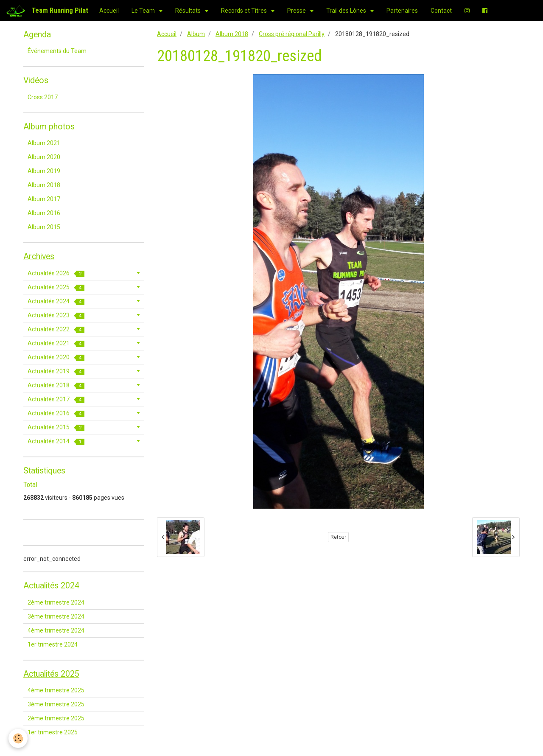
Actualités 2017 (56, 399)
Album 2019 (44, 171)
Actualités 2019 (56, 371)
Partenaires (402, 11)
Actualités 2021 (56, 343)
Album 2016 (44, 213)
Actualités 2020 (56, 357)
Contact (441, 11)
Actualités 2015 (56, 427)
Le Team (144, 11)
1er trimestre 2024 (53, 644)
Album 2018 (232, 34)
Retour (338, 537)
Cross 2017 (43, 97)
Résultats (189, 11)
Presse (297, 11)
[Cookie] (18, 738)
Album (196, 34)
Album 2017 (44, 199)
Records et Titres (245, 11)
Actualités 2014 (56, 441)
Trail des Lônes (347, 11)
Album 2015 (44, 227)
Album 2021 (44, 143)
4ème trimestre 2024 (56, 630)
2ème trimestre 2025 (56, 718)
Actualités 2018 (56, 385)
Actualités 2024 (56, 301)
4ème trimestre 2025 (56, 690)
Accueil (109, 11)
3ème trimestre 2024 (56, 616)
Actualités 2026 (56, 273)
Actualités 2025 (56, 287)
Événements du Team (57, 51)
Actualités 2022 (56, 329)
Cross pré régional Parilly (292, 34)
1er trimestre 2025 (53, 732)
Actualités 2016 (56, 413)
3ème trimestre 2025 (56, 704)
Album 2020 (44, 157)
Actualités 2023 (56, 315)
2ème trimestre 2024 (56, 602)
